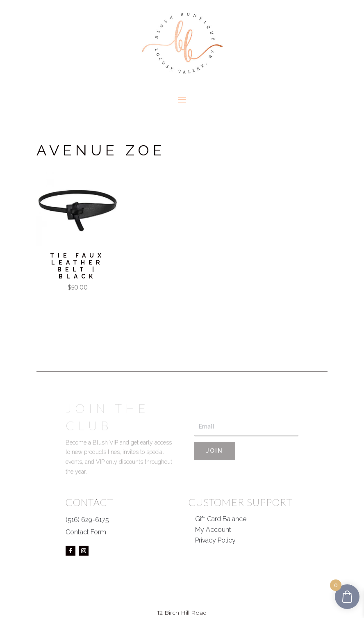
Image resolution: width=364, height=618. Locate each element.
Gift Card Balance (221, 535)
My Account (213, 546)
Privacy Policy (215, 557)
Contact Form (86, 549)
